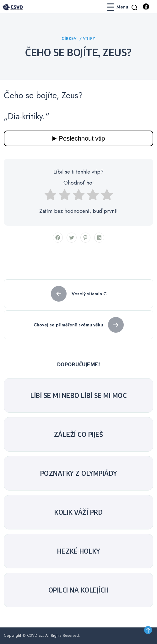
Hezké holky (79, 551)
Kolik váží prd (78, 512)
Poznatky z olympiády (79, 473)
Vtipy (89, 39)
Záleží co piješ (79, 434)
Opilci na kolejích (79, 590)
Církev (70, 39)
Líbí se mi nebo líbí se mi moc (78, 395)
